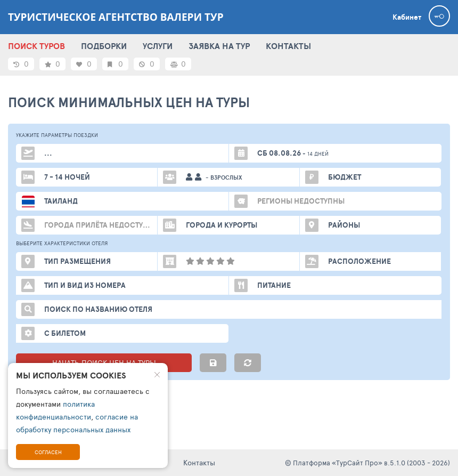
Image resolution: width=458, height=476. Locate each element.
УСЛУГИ (158, 46)
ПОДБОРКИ (104, 46)
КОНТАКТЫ (288, 46)
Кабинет (407, 17)
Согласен (48, 452)
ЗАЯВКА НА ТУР (219, 46)
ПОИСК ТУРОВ (36, 46)
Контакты (199, 462)
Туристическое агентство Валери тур (116, 17)
